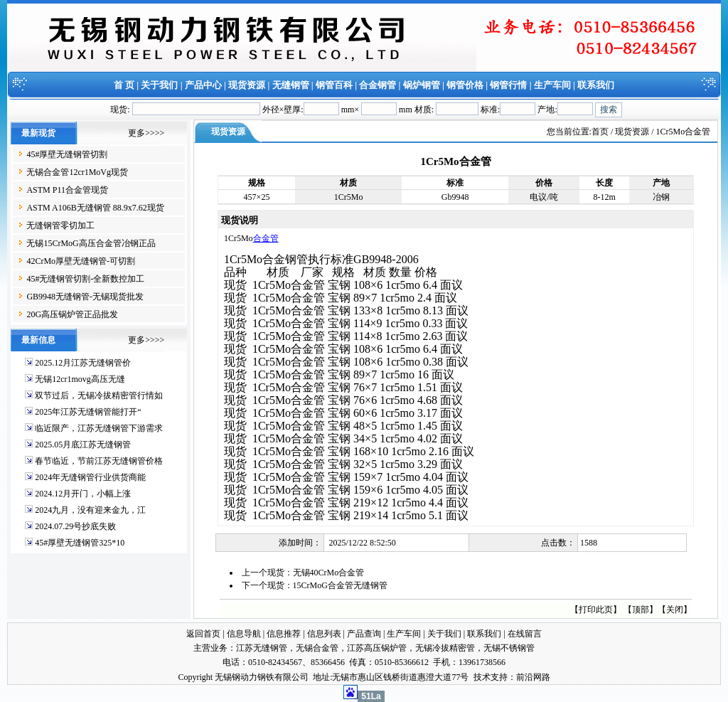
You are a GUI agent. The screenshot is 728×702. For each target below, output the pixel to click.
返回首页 (203, 634)
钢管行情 (508, 85)
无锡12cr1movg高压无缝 (80, 379)
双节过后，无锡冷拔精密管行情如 (99, 395)
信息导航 (244, 634)
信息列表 (324, 634)
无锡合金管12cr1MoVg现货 (77, 172)
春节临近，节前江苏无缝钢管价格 (99, 461)
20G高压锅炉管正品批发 (72, 314)
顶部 (641, 610)
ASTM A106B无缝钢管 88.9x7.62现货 (95, 208)
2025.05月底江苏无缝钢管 (83, 445)
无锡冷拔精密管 (445, 648)
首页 (600, 132)
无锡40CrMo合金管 (329, 573)
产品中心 (203, 85)
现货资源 (247, 85)
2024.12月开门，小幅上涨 (83, 494)
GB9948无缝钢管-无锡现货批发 (85, 297)
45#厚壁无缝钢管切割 (67, 154)
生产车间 (552, 85)
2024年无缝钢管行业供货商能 (90, 477)
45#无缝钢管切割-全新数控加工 (85, 279)
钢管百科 (334, 85)
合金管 (266, 238)
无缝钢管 (291, 85)
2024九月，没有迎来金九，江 (90, 510)
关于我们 (159, 85)
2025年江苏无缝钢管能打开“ (88, 412)
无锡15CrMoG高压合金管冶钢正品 (91, 243)
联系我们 (596, 85)
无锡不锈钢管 (509, 648)
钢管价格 (465, 85)
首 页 (124, 85)
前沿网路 (533, 677)
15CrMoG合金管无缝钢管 (340, 585)
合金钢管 (378, 85)
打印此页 (596, 610)
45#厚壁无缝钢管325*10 (80, 543)
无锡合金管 (317, 648)
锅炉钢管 (422, 85)
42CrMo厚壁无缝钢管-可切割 (81, 261)
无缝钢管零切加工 (60, 225)
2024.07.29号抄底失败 (75, 526)
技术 (482, 677)
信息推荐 (284, 634)
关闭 (675, 610)
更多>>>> (146, 133)
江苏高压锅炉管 (377, 648)
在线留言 (525, 634)
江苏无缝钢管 (262, 648)
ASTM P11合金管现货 (67, 190)
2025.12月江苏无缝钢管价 (83, 363)
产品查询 (364, 634)
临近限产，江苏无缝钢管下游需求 (99, 428)
